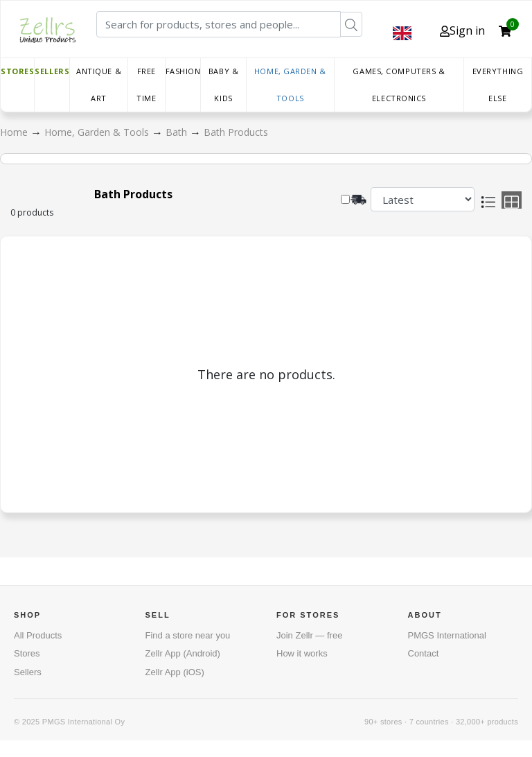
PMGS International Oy (83, 722)
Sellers (52, 71)
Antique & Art (99, 85)
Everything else (498, 85)
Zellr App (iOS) (175, 672)
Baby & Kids (223, 85)
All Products (38, 635)
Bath (178, 132)
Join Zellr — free (309, 635)
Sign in (462, 31)
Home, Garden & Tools (290, 85)
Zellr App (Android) (183, 653)
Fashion (183, 71)
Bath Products (236, 132)
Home (15, 132)
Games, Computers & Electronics (399, 85)
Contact (424, 653)
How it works (302, 653)
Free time (146, 85)
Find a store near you (188, 635)
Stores (17, 71)
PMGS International (447, 635)
